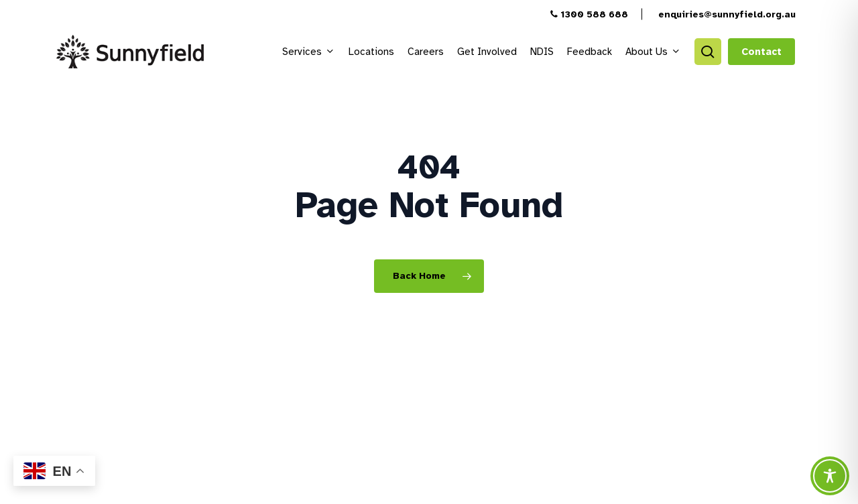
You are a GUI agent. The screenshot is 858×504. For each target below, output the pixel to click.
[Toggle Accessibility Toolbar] (830, 476)
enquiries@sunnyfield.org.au (726, 14)
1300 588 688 (589, 14)
